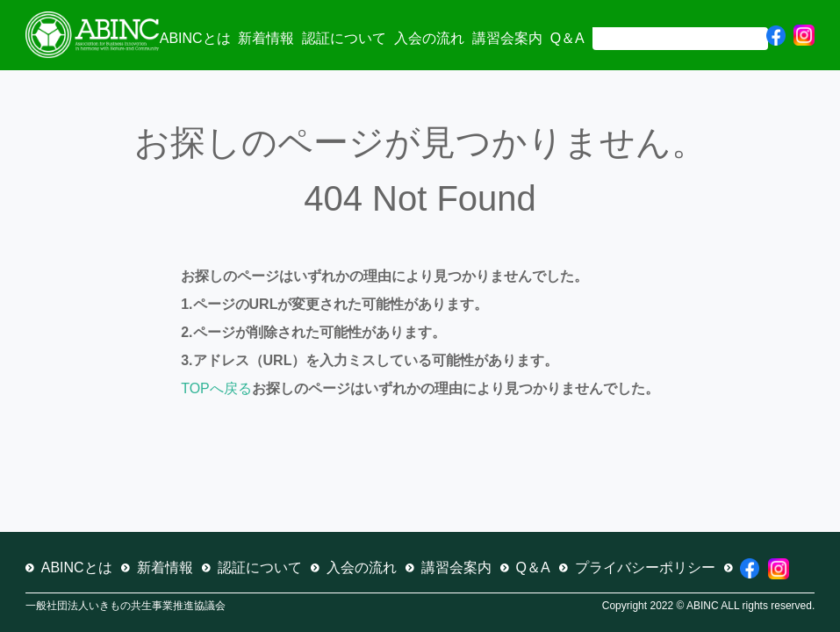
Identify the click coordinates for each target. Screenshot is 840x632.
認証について (344, 38)
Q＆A (567, 38)
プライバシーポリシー (645, 567)
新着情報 (266, 38)
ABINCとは (195, 38)
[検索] (678, 37)
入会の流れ (429, 38)
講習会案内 (507, 38)
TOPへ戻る (216, 388)
